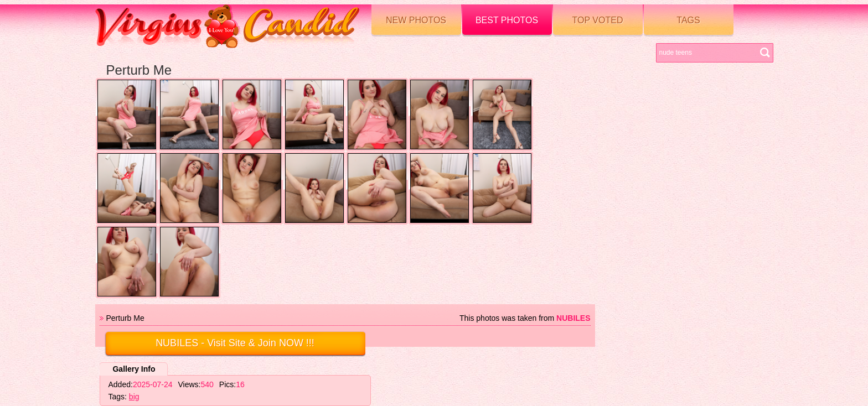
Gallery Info (134, 369)
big (134, 397)
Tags (688, 20)
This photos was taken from (525, 318)
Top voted (598, 20)
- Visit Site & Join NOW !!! (235, 343)
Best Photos (507, 20)
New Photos (416, 20)
